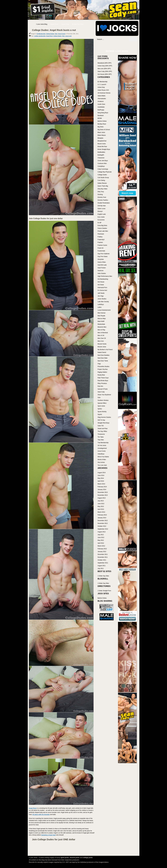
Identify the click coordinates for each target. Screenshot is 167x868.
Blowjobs (100, 138)
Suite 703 (101, 426)
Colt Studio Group (103, 178)
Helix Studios (102, 273)
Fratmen (100, 242)
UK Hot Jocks (102, 445)
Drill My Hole (102, 206)
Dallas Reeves (102, 183)
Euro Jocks (101, 217)
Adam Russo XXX (103, 90)
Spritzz (100, 409)
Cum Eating (101, 180)
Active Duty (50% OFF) (105, 66)
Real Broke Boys (103, 381)
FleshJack (101, 234)
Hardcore (101, 271)
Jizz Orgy (101, 296)
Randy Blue (101, 375)
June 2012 (101, 537)
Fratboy (100, 237)
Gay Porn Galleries (104, 254)
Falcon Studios (102, 228)
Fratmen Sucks (102, 245)
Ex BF (100, 223)
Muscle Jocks (102, 347)
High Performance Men (105, 276)
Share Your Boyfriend (104, 395)
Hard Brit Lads (102, 265)
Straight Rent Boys (104, 423)
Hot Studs (101, 285)
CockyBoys (101, 166)
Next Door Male (103, 358)
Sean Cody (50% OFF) (105, 71)
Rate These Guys (103, 378)
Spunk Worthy (102, 412)
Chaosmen (101, 158)
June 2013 (101, 504)
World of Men (102, 460)
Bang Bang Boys (103, 113)
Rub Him (100, 386)
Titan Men (101, 440)
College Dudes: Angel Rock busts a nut (54, 30)
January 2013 (102, 518)
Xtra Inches (101, 462)
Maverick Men (102, 327)
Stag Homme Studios (104, 417)
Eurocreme (101, 220)
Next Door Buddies (104, 355)
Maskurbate (101, 324)
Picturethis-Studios (104, 366)
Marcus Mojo (102, 319)
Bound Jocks (102, 144)
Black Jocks (101, 132)
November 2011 (103, 557)
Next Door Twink (103, 361)
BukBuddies (101, 152)
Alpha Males (102, 96)
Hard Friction (102, 268)
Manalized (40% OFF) (105, 63)
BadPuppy (101, 110)
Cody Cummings (103, 169)
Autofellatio (101, 107)
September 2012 (103, 529)
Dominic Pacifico (103, 200)
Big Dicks (101, 127)
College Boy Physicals (105, 172)
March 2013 (101, 512)
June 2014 (101, 475)
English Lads (102, 214)
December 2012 (103, 521)
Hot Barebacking (103, 279)
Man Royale (101, 316)
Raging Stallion (102, 372)
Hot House (101, 282)
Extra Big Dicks (102, 225)
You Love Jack (102, 465)
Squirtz (100, 414)
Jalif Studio (101, 293)
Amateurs (101, 101)
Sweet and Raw (103, 429)
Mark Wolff (101, 321)
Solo (56, 34)
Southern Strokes (103, 400)
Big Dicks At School (104, 130)
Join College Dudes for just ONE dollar (54, 839)
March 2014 (101, 484)
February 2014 (102, 487)
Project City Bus (103, 369)
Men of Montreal (103, 333)
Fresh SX (101, 248)
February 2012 (102, 549)
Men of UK (101, 335)
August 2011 (102, 566)
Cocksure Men (102, 163)
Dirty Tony (101, 192)
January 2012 (102, 552)
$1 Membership (41, 34)
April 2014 (101, 481)
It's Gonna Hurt (102, 290)
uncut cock (68, 36)
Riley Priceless (102, 383)
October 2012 (102, 526)
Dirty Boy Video (102, 189)
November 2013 (103, 495)
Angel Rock (49, 36)
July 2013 (101, 501)
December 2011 (103, 554)
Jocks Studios (102, 299)
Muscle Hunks (102, 344)
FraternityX (101, 240)
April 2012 (101, 543)
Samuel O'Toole (103, 389)
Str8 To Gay (101, 420)
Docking (100, 194)
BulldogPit (101, 155)
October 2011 (102, 560)
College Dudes (50, 34)
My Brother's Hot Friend (105, 350)
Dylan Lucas (102, 209)
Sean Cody (101, 392)
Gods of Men (102, 262)
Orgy (99, 364)
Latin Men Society (103, 302)
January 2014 (102, 490)
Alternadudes (102, 99)
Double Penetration (104, 203)
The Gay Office (102, 431)
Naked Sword (102, 352)
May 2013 (101, 506)
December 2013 (103, 492)
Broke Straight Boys (104, 149)
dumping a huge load (48, 835)
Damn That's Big (103, 186)
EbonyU (100, 211)
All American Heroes (104, 93)
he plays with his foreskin (41, 815)
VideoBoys (101, 454)
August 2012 (102, 532)
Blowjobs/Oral (102, 141)
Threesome (101, 434)
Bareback (101, 116)
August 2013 (102, 498)
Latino (100, 307)
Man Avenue (102, 313)
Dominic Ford (102, 197)
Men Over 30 (102, 338)
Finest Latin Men (103, 231)
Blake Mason (102, 135)
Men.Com (101, 341)
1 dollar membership (40, 36)
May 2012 (101, 540)
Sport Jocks (101, 406)
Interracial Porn (102, 288)
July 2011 (101, 568)
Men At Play (101, 330)
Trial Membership (103, 443)
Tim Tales (101, 437)
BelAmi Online (102, 121)
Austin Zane (101, 104)
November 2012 (103, 523)
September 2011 (103, 563)
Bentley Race (102, 124)
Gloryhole (101, 259)
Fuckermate (101, 251)
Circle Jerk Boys (103, 161)
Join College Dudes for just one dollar (46, 218)
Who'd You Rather (103, 457)
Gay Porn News (103, 257)
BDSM (100, 118)
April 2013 (101, 509)
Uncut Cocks (62, 34)
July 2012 (101, 535)
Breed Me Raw (102, 147)
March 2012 (101, 546)
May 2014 (101, 478)
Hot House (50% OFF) (105, 74)
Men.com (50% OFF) (104, 69)
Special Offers (102, 403)
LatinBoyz (101, 304)
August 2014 (102, 473)
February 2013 (102, 515)
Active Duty (101, 87)
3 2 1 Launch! (102, 84)
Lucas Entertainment (104, 310)
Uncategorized (102, 448)
